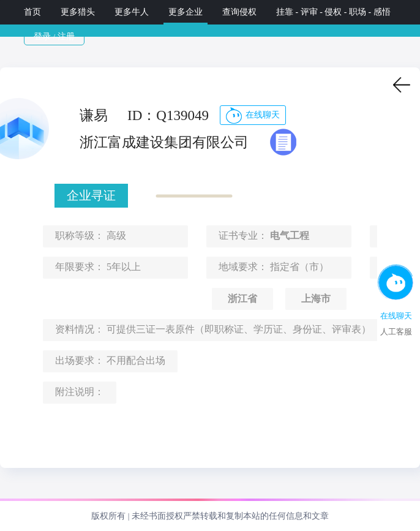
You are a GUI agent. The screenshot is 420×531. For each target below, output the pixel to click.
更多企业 (186, 12)
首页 (32, 12)
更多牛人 (132, 12)
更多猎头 (78, 12)
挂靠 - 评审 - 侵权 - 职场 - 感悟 (334, 12)
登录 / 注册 (54, 36)
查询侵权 (239, 12)
